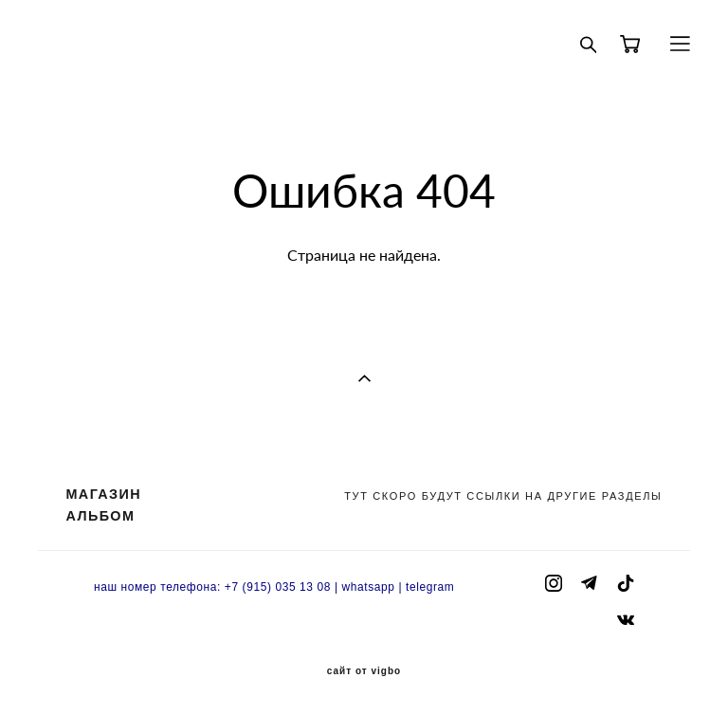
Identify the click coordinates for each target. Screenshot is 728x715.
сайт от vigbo (364, 671)
